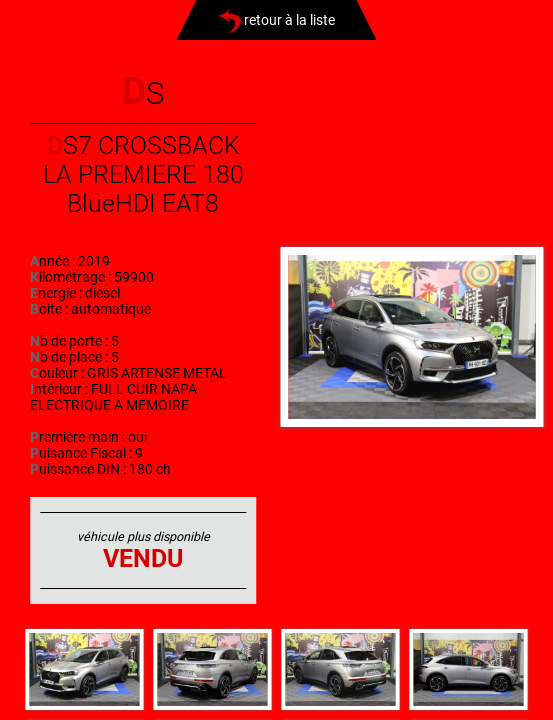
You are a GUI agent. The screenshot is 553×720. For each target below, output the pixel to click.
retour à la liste (276, 20)
